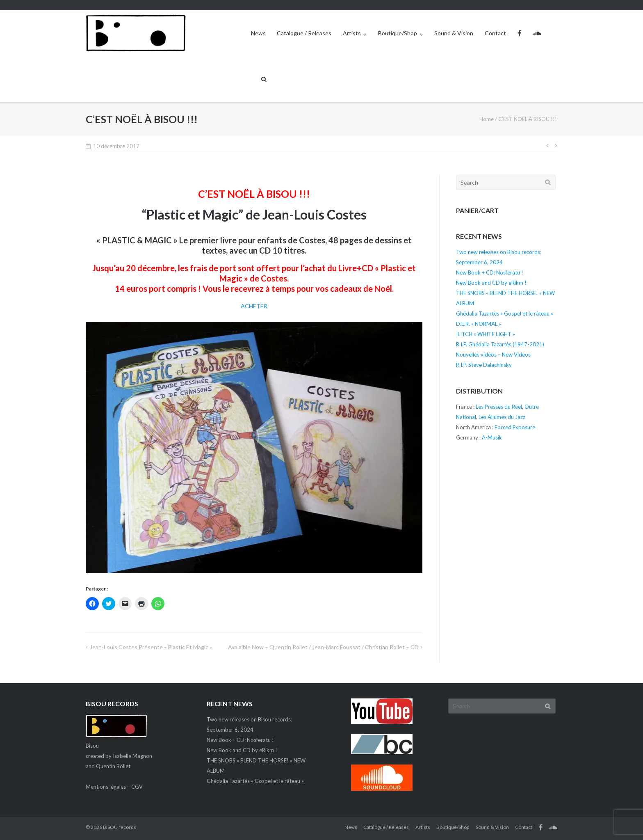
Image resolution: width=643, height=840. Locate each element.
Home (487, 119)
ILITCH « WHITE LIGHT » (486, 334)
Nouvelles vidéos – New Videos (493, 355)
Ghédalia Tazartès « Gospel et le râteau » (505, 314)
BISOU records (120, 827)
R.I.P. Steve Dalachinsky (484, 365)
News (258, 33)
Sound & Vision (454, 33)
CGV (137, 787)
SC (537, 33)
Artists (352, 33)
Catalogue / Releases (304, 33)
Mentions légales (106, 787)
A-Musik (492, 437)
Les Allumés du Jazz (502, 417)
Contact (495, 33)
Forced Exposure (515, 427)
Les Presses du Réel (499, 407)
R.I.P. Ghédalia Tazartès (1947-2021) (500, 344)
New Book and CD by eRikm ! (491, 283)
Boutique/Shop (398, 33)
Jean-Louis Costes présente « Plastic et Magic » (151, 647)
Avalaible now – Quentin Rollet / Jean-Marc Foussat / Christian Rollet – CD (323, 647)
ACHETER (254, 306)
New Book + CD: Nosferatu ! (490, 272)
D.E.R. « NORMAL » (479, 324)
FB (519, 33)
